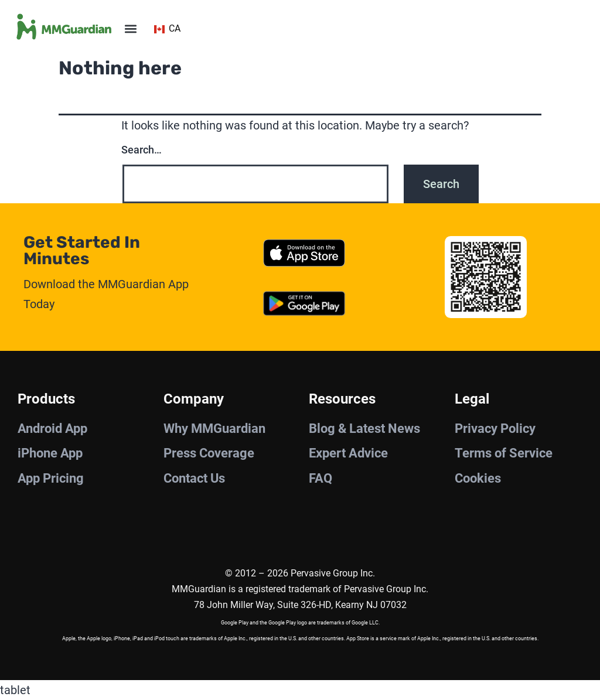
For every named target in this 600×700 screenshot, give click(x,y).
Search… (142, 150)
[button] (131, 29)
